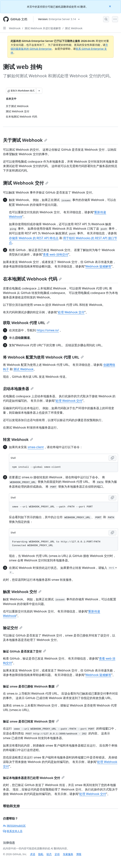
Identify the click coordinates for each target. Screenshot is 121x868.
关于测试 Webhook (25, 140)
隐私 (41, 854)
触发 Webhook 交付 (22, 592)
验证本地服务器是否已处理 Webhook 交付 (34, 778)
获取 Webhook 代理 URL (26, 323)
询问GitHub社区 (14, 826)
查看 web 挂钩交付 (56, 254)
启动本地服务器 (18, 389)
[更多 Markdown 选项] (39, 91)
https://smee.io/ (48, 330)
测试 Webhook (74, 28)
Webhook (15, 28)
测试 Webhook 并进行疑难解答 (43, 28)
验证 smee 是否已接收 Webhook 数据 (31, 686)
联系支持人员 (13, 831)
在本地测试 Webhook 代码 (32, 279)
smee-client (36, 447)
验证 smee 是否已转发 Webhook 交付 (31, 721)
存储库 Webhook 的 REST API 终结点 (34, 238)
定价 (57, 854)
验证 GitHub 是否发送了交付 (25, 651)
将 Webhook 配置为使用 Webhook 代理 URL (43, 357)
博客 (79, 854)
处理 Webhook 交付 (71, 312)
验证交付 (13, 628)
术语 (33, 854)
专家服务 (68, 854)
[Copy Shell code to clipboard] (112, 458)
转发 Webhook (18, 439)
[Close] (110, 6)
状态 (49, 854)
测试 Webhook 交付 (26, 183)
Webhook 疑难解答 (98, 266)
